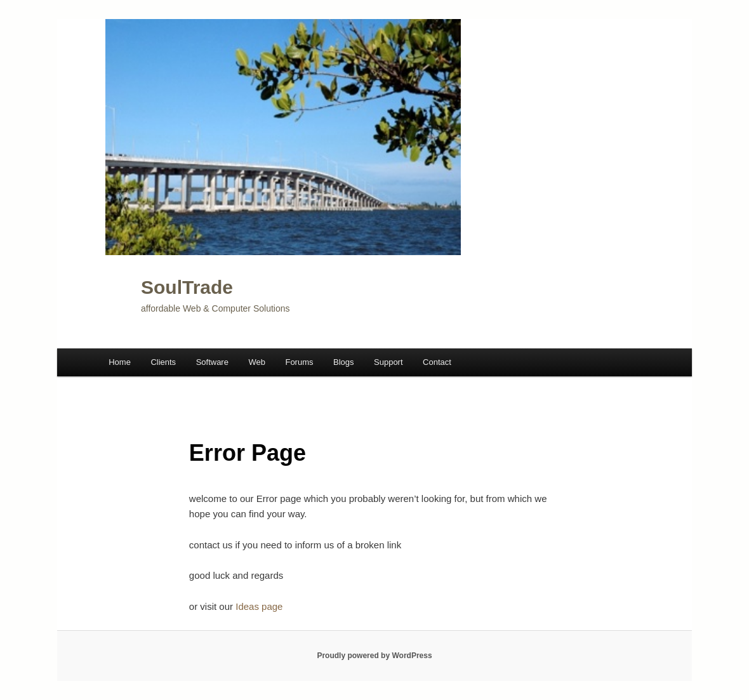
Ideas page (259, 606)
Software (212, 362)
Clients (163, 362)
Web (257, 362)
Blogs (344, 362)
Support (388, 362)
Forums (299, 362)
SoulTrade (187, 287)
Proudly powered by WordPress (374, 656)
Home (120, 362)
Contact (437, 362)
